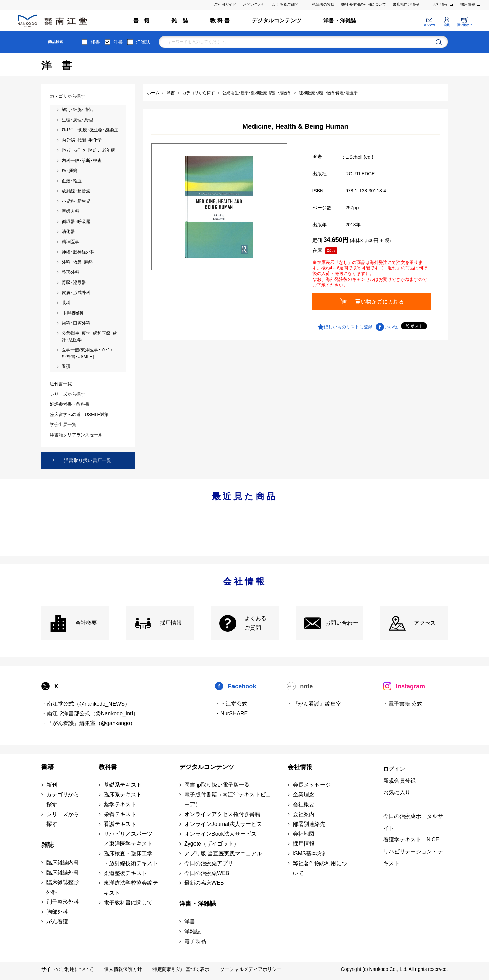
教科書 (108, 767)
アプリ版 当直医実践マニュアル (223, 853)
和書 (95, 42)
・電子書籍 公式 (403, 704)
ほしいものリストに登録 (348, 327)
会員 (447, 25)
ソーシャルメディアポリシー (251, 969)
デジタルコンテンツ (277, 20)
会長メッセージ (312, 785)
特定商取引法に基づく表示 (181, 969)
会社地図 (304, 834)
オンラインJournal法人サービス (223, 824)
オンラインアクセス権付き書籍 (222, 814)
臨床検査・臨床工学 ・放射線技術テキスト (131, 858)
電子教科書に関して (128, 903)
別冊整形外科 (63, 902)
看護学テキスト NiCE (411, 840)
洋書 (118, 42)
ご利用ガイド (225, 4)
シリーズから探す (63, 819)
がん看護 (57, 922)
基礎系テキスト (123, 785)
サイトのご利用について (67, 969)
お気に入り (397, 793)
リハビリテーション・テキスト (413, 857)
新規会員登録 (400, 781)
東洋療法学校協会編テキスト (131, 888)
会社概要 (86, 623)
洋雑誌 (143, 42)
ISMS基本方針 (310, 853)
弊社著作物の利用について (364, 4)
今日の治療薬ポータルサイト (413, 822)
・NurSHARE (231, 714)
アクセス (425, 623)
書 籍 (141, 20)
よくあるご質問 (285, 4)
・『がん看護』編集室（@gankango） (89, 723)
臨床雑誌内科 (63, 863)
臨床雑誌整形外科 (63, 887)
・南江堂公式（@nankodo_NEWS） (86, 704)
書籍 (47, 767)
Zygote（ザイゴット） (212, 844)
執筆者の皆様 (323, 4)
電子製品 (195, 941)
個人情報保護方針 (123, 969)
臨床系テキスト (123, 795)
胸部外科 (57, 912)
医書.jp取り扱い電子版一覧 (217, 785)
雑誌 (47, 845)
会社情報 (440, 4)
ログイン (394, 769)
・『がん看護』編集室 (314, 704)
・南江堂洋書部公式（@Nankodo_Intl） (90, 714)
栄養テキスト (120, 814)
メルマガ (429, 25)
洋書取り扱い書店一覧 (88, 460)
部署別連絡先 (309, 824)
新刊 (52, 785)
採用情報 (468, 4)
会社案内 (304, 814)
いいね (391, 327)
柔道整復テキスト (125, 873)
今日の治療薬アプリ (209, 863)
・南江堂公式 (231, 704)
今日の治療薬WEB (207, 873)
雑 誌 (180, 20)
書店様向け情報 (406, 4)
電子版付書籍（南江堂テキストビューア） (228, 799)
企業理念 (304, 795)
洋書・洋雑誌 (340, 20)
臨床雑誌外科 (63, 872)
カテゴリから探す (63, 799)
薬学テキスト (120, 804)
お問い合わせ (254, 4)
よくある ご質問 (256, 623)
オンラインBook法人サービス (220, 834)
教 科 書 (220, 20)
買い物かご (464, 25)
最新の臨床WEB (204, 883)
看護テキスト (120, 824)
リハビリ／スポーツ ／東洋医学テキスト (128, 839)
